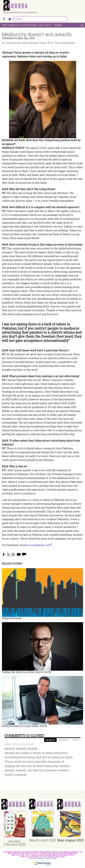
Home (58, 25)
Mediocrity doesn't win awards (37, 34)
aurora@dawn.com (39, 545)
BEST (76, 740)
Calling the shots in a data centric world (26, 672)
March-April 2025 (43, 840)
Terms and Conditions (37, 858)
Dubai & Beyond (12, 618)
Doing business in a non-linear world (24, 726)
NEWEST (64, 740)
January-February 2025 (15, 843)
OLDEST (50, 740)
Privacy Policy (51, 858)
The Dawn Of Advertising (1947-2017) (26, 25)
